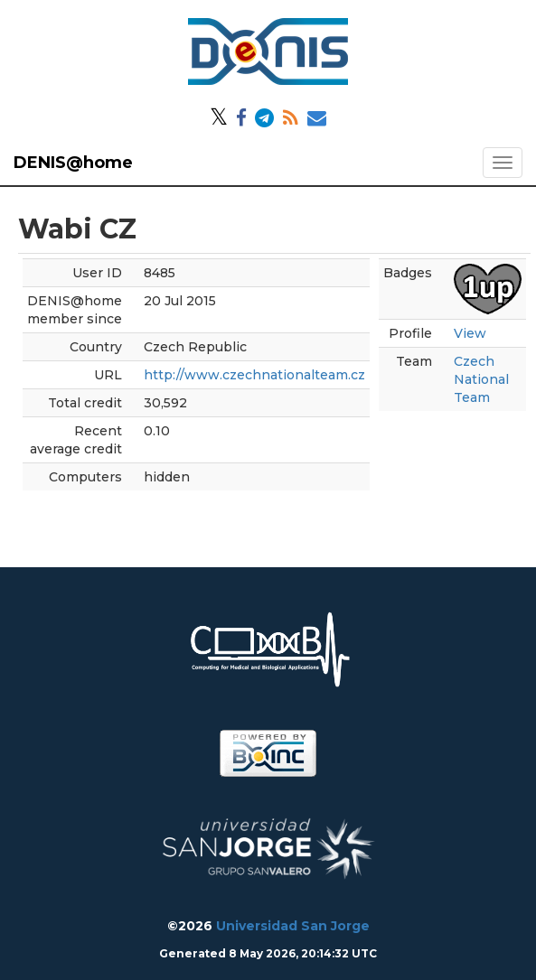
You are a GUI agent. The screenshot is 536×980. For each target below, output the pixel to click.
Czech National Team (481, 379)
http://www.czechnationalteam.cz (254, 375)
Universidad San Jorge (293, 926)
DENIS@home (73, 163)
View (470, 333)
